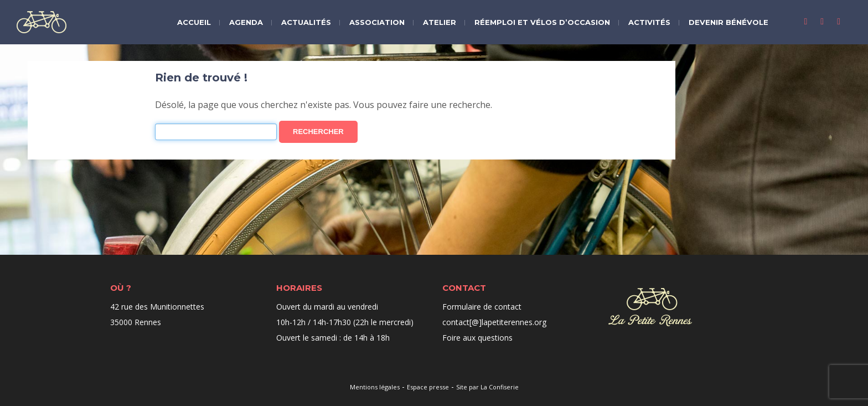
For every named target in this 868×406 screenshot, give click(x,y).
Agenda (246, 22)
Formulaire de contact (482, 307)
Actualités (306, 22)
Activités (649, 22)
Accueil (194, 22)
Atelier (440, 22)
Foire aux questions (477, 338)
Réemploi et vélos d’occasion (542, 22)
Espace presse (428, 387)
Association (377, 22)
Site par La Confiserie (487, 387)
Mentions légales (375, 387)
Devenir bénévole (728, 22)
